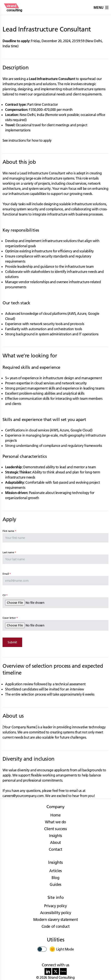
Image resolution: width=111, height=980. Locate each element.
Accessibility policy (56, 913)
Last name (8, 552)
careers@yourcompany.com (23, 796)
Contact (55, 849)
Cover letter (9, 618)
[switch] (42, 949)
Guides (55, 884)
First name (8, 531)
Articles (55, 871)
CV (4, 595)
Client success (55, 829)
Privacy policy (55, 906)
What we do (55, 822)
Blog (55, 878)
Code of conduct (56, 926)
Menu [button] (101, 7)
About (55, 842)
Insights (55, 836)
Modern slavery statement (55, 920)
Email (6, 574)
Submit (12, 642)
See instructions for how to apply (27, 140)
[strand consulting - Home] (14, 7)
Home (55, 815)
